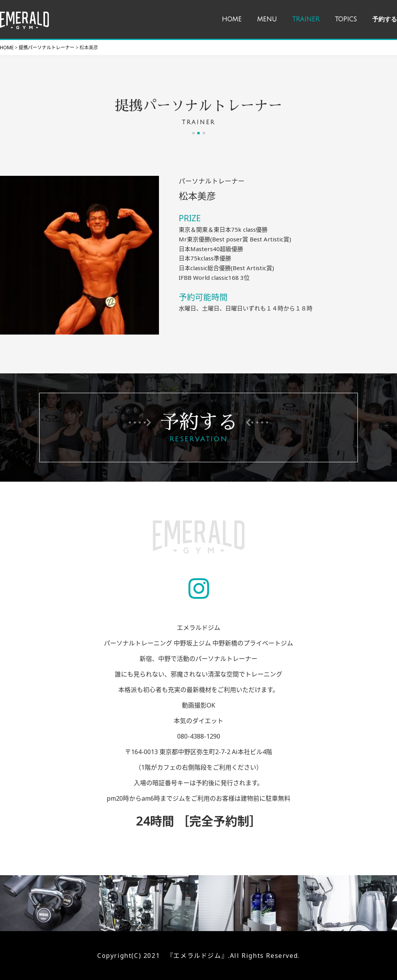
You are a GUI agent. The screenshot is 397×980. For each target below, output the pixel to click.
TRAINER (306, 19)
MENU (267, 19)
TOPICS (346, 19)
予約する (385, 19)
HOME (232, 19)
